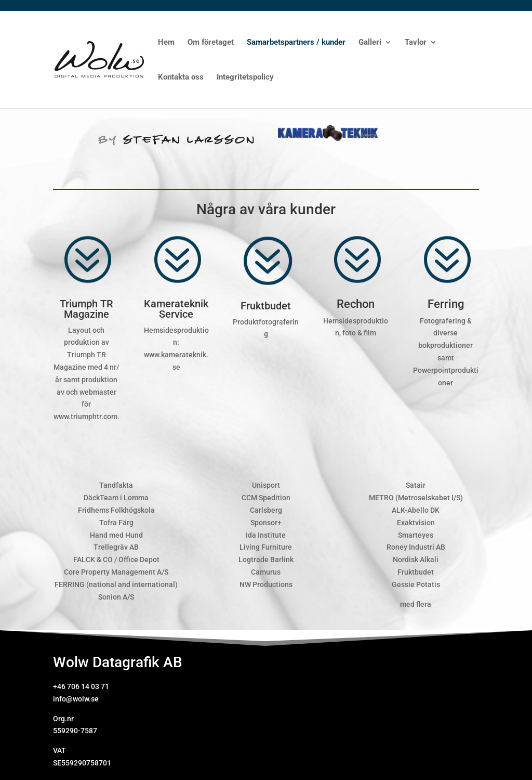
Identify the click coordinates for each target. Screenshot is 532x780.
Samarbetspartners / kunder (296, 43)
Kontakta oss (181, 77)
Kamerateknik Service (176, 309)
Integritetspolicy (245, 77)
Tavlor (416, 43)
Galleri (370, 43)
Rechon (356, 304)
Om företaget (211, 43)
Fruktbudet (266, 306)
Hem (166, 43)
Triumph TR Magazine (87, 309)
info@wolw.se (76, 699)
